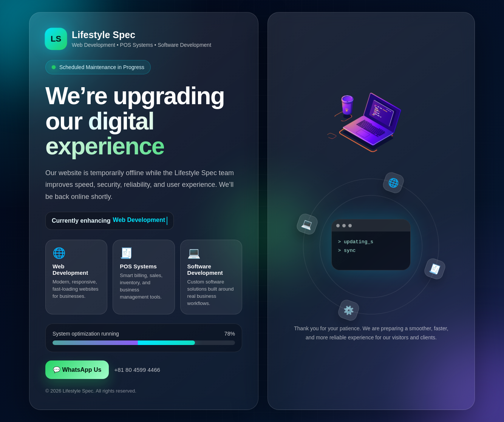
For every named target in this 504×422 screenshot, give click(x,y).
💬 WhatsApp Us (77, 370)
